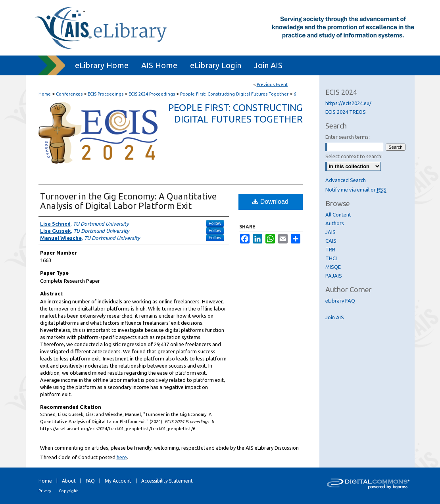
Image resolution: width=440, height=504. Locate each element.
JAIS (330, 232)
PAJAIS (334, 276)
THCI (331, 258)
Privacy (45, 491)
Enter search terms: (348, 137)
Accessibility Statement (167, 481)
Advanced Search (346, 180)
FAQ (90, 481)
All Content (338, 215)
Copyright (68, 491)
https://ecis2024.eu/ (348, 103)
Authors (335, 223)
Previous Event (272, 84)
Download (270, 202)
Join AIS (335, 317)
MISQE (333, 267)
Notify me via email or (356, 190)
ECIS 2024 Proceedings (152, 94)
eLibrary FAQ (340, 301)
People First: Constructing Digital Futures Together (235, 94)
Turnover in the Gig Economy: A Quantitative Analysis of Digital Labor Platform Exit (128, 201)
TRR (330, 249)
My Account (118, 481)
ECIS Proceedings (106, 94)
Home (45, 94)
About (69, 481)
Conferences (70, 94)
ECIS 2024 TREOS (346, 112)
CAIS (331, 241)
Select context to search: (354, 156)
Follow (215, 223)
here (122, 457)
